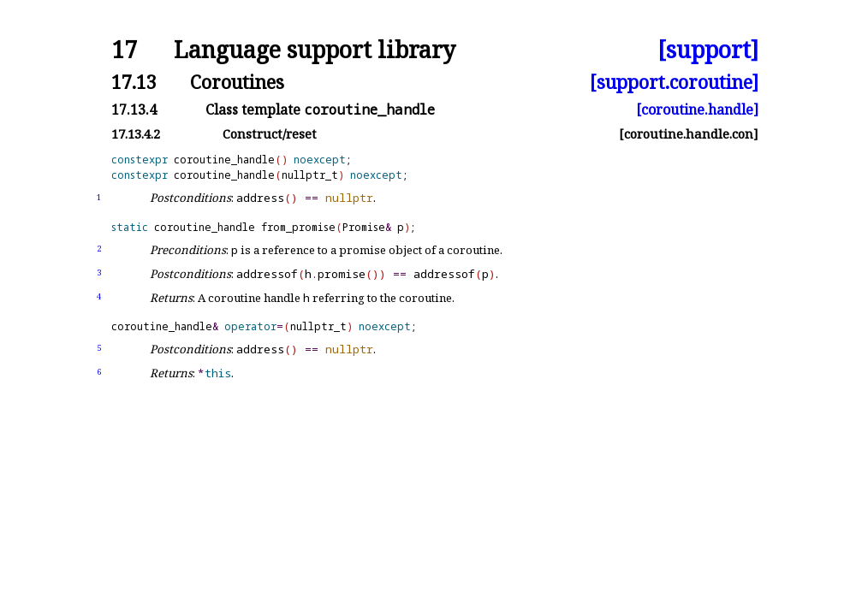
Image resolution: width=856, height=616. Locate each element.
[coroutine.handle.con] (689, 134)
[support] (708, 50)
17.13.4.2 (136, 134)
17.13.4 (134, 110)
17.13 (134, 82)
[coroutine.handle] (697, 110)
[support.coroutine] (674, 82)
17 (124, 50)
